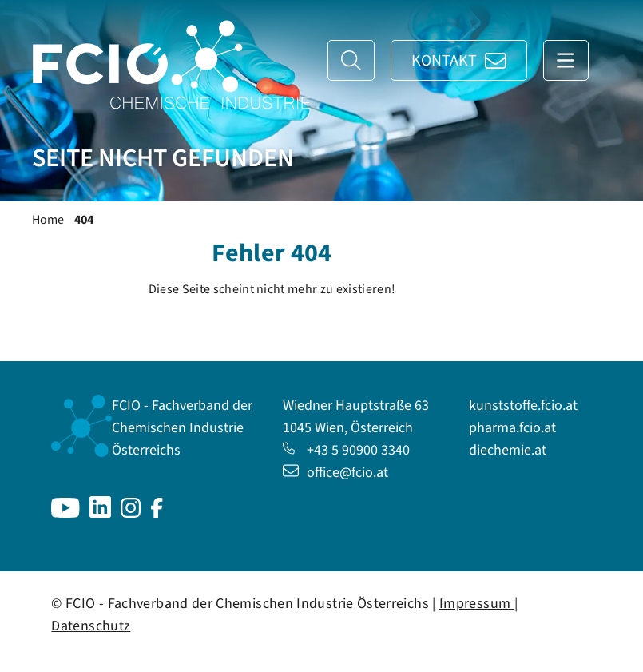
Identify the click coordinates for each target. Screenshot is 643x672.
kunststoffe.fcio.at (523, 406)
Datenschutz (91, 626)
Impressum (477, 604)
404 (84, 220)
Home (48, 220)
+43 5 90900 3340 (346, 450)
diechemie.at (508, 450)
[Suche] (351, 60)
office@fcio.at (335, 473)
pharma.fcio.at (512, 428)
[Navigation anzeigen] (566, 60)
